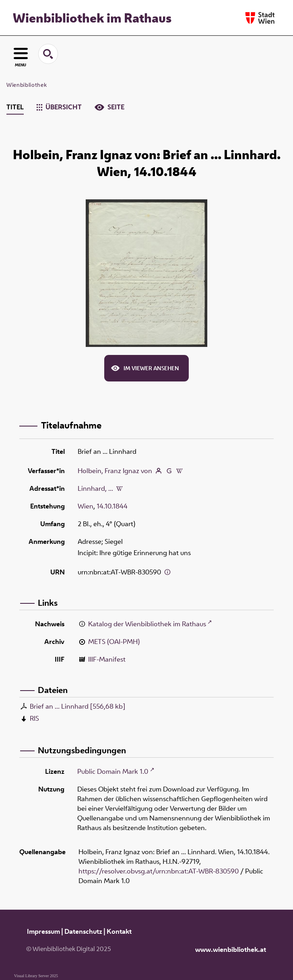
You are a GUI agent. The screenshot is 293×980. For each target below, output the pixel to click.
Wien (86, 506)
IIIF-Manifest (107, 659)
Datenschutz (83, 931)
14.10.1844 (112, 506)
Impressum (43, 931)
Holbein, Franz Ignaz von (115, 471)
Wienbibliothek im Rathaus (92, 18)
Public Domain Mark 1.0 (113, 771)
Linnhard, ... (95, 488)
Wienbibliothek (27, 85)
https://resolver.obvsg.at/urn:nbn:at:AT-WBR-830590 (159, 871)
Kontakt (119, 931)
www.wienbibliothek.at (231, 949)
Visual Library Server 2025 (36, 976)
